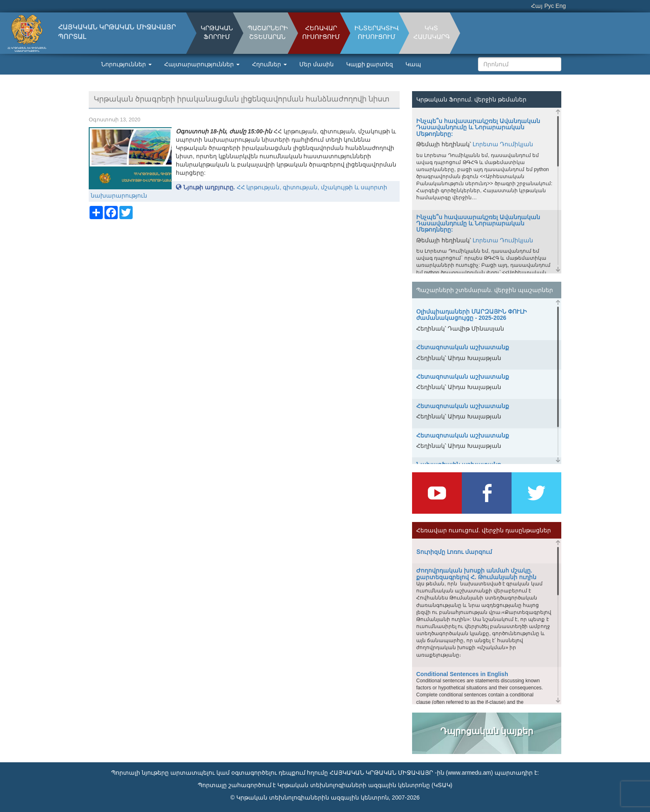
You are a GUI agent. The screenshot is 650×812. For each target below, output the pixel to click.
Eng (561, 6)
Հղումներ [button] (269, 64)
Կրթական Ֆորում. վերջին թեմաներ (471, 99)
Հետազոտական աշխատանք (463, 347)
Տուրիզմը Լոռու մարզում (454, 552)
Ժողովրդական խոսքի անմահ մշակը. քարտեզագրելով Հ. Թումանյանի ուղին (476, 574)
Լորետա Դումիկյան (503, 144)
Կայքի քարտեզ (370, 64)
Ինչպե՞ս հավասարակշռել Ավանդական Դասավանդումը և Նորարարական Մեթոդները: (478, 127)
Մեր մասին (317, 64)
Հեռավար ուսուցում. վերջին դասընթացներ (484, 530)
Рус (549, 6)
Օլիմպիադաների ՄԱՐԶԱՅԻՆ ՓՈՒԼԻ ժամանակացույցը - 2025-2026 (472, 315)
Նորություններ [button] (126, 64)
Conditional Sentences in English (462, 674)
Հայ (537, 6)
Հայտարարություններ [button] (202, 64)
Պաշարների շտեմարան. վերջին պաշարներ (485, 290)
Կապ (413, 64)
